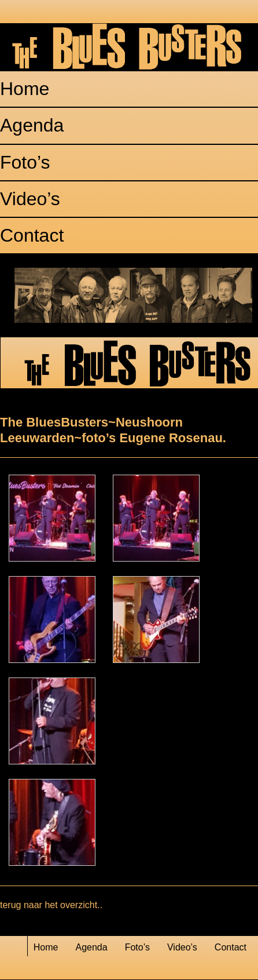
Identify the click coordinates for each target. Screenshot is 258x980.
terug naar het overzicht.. (51, 905)
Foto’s (25, 162)
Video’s (30, 199)
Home (25, 89)
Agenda (32, 125)
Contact (32, 235)
